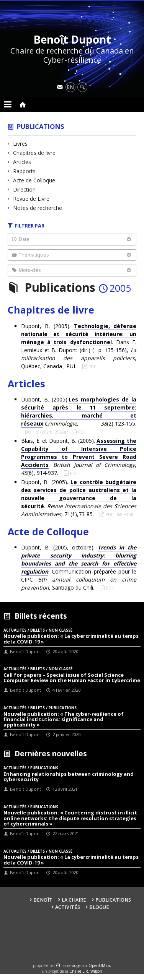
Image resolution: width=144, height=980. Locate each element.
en (70, 87)
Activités (68, 907)
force (71, 965)
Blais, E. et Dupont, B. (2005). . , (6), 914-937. (79, 457)
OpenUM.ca (99, 965)
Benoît (43, 900)
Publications (41, 126)
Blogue (99, 907)
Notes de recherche (38, 208)
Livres (20, 144)
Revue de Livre (31, 199)
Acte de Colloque (34, 180)
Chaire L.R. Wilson (86, 971)
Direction (25, 189)
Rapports (25, 171)
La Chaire (74, 900)
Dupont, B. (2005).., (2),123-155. (79, 412)
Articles (22, 162)
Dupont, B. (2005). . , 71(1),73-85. (79, 498)
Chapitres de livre (34, 153)
